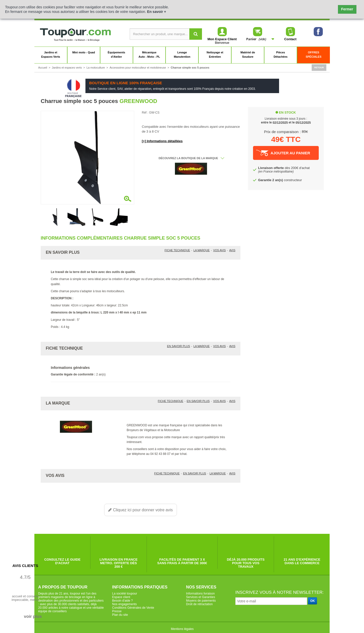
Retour (319, 68)
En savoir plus (179, 346)
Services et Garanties (201, 597)
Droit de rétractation (199, 604)
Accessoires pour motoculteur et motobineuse (138, 68)
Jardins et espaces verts (67, 68)
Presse (117, 611)
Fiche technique (177, 250)
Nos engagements (124, 604)
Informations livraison (200, 594)
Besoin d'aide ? (123, 601)
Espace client (121, 597)
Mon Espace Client (222, 39)
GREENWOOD (138, 101)
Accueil (43, 68)
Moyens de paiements (201, 601)
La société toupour (125, 594)
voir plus (33, 616)
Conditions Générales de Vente (133, 608)
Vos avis (219, 250)
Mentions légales (182, 629)
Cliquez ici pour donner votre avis (140, 510)
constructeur (280, 180)
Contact (290, 32)
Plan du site (120, 615)
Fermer (347, 9)
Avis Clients (25, 566)
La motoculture (96, 68)
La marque (201, 250)
